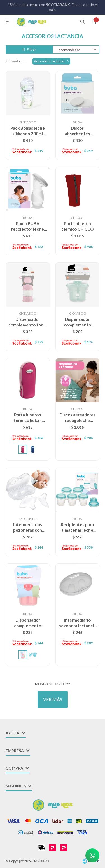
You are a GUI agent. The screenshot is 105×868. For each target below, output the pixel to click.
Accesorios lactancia (49, 61)
